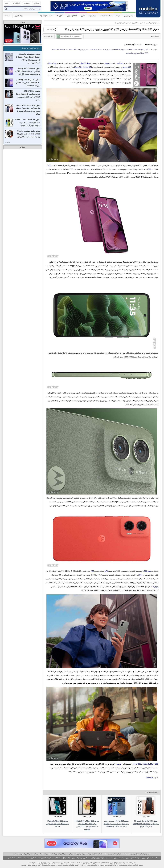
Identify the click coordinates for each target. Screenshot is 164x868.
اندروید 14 (118, 764)
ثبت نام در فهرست (118, 858)
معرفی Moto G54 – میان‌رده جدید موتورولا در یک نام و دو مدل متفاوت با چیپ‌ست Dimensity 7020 (116, 824)
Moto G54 (88, 67)
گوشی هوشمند (137, 50)
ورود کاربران (19, 16)
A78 (106, 571)
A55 (92, 571)
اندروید (120, 50)
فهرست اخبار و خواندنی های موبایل (130, 23)
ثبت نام (7, 16)
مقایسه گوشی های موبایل (117, 854)
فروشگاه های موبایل (133, 858)
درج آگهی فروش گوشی (59, 854)
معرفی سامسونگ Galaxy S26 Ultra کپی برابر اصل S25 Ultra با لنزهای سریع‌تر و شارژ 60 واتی (28, 71)
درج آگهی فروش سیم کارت (22, 854)
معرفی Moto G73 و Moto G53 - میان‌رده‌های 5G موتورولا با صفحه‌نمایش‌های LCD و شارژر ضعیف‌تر (87, 825)
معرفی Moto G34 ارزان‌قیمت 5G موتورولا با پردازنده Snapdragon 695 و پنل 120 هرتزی (146, 824)
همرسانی (49, 29)
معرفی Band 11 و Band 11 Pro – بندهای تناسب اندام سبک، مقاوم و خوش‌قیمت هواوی (28, 123)
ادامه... (8, 142)
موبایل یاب (132, 854)
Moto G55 (52, 63)
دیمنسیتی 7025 (101, 50)
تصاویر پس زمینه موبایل (80, 858)
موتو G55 (147, 571)
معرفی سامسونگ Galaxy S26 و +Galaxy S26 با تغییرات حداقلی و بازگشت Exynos (28, 83)
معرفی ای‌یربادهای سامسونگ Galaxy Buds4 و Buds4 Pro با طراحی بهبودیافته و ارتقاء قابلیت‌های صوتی (28, 59)
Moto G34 (78, 67)
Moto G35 (127, 67)
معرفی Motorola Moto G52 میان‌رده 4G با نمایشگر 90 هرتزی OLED (58, 824)
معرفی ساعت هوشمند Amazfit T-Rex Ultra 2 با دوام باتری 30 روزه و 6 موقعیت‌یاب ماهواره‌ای (29, 134)
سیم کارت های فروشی (42, 854)
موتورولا (132, 53)
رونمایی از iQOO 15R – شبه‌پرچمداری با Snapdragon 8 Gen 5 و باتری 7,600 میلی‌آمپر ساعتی (28, 96)
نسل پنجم (82, 50)
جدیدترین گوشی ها (144, 854)
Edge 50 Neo (85, 63)
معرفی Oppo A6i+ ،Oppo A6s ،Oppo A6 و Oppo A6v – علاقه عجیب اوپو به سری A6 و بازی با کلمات (28, 110)
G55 (49, 166)
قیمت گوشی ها (101, 854)
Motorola (150, 777)
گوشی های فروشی (75, 854)
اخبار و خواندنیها (46, 16)
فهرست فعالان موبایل (150, 858)
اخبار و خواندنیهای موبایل (31, 48)
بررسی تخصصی (88, 854)
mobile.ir (120, 63)
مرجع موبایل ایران (153, 23)
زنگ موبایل (66, 858)
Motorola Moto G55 (60, 50)
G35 (150, 169)
